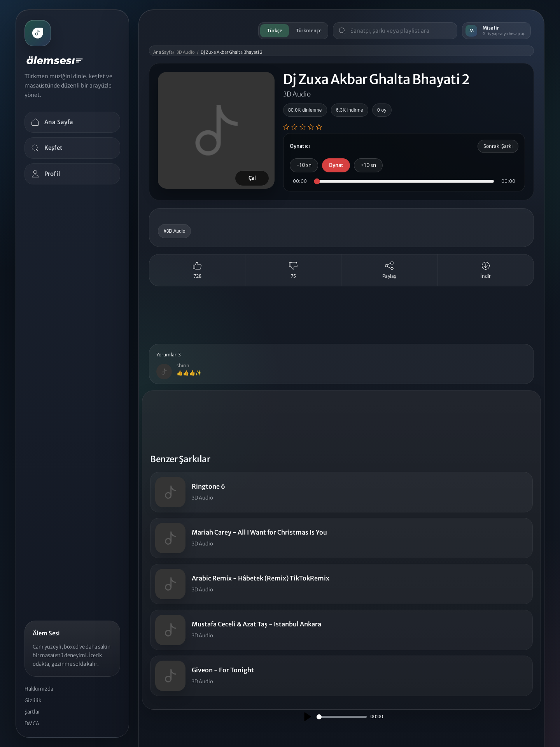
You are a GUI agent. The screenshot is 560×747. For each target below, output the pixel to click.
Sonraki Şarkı (498, 146)
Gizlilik (33, 701)
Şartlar (32, 712)
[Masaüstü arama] (401, 31)
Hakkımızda (39, 689)
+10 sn (368, 165)
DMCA (32, 723)
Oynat (336, 165)
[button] (341, 364)
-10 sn (304, 165)
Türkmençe (309, 31)
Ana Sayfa (163, 52)
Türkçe (275, 31)
